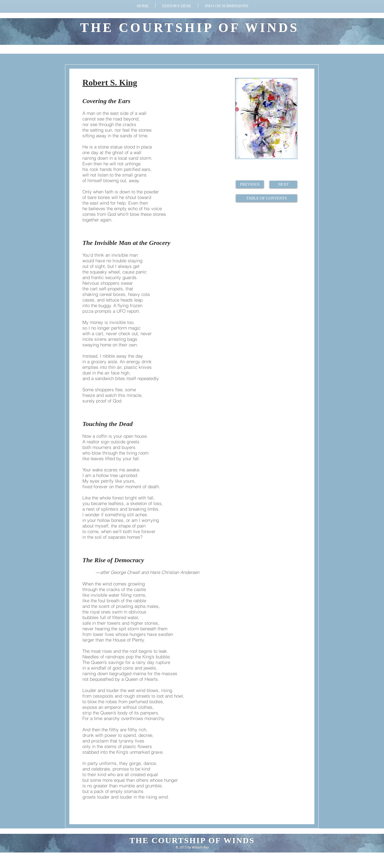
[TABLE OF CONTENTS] (267, 198)
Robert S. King (110, 83)
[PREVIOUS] (250, 184)
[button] (227, 5)
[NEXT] (283, 184)
